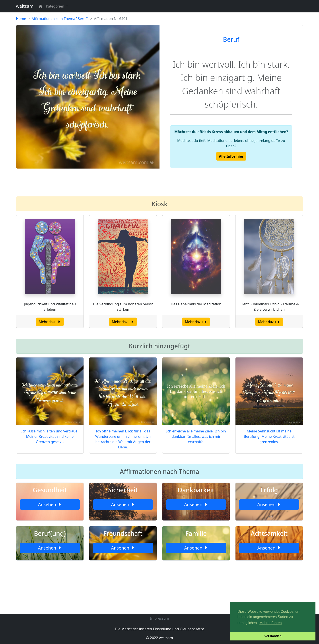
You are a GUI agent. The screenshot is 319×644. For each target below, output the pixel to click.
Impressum (159, 618)
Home (21, 19)
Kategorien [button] (55, 6)
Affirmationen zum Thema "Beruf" (60, 19)
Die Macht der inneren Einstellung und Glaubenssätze (159, 629)
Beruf (231, 39)
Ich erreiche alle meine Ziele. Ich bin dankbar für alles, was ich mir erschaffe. (196, 436)
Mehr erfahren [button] (271, 623)
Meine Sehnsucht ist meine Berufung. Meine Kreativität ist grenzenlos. (269, 436)
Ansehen (50, 504)
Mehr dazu (50, 322)
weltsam (25, 6)
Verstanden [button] (273, 636)
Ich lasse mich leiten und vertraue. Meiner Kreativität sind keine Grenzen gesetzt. (50, 436)
